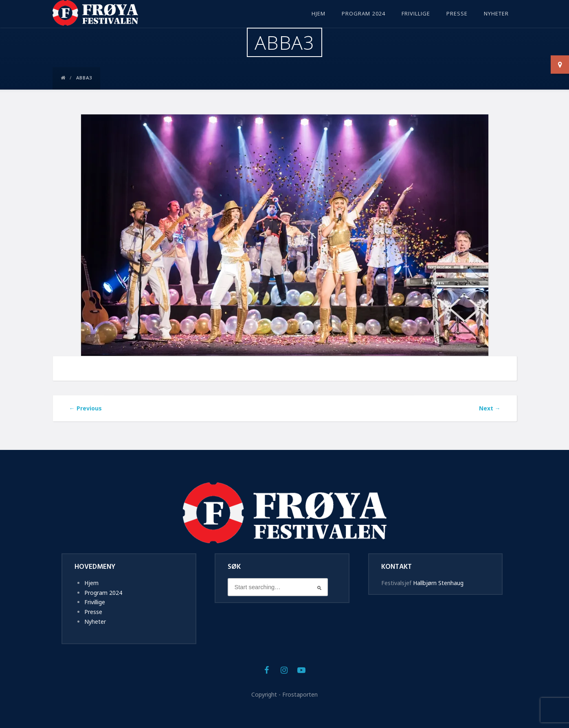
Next (490, 408)
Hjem (319, 14)
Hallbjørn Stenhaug (438, 583)
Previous (86, 408)
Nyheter (496, 14)
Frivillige (416, 14)
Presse (457, 14)
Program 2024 (364, 14)
